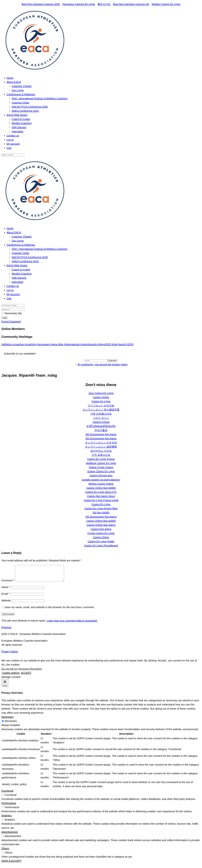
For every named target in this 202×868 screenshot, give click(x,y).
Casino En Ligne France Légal (101, 500)
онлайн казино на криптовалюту (101, 480)
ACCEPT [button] (26, 676)
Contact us (13, 136)
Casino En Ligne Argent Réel (101, 508)
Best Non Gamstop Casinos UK (131, 4)
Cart (9, 148)
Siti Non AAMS (101, 513)
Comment (8, 584)
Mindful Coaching (22, 123)
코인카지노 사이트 (101, 451)
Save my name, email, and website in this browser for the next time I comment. (50, 610)
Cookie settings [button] (11, 676)
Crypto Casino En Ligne (101, 533)
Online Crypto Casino (101, 467)
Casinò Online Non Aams (101, 525)
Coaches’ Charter (22, 86)
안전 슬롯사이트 (101, 455)
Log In (10, 140)
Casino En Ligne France (101, 459)
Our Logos (18, 90)
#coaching (31, 344)
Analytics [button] (7, 819)
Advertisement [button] (10, 835)
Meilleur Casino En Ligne (166, 4)
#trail (115, 344)
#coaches (19, 344)
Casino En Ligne (101, 401)
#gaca (54, 344)
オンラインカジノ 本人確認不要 (101, 410)
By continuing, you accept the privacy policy (103, 364)
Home (10, 78)
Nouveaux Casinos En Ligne (79, 4)
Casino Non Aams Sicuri (101, 496)
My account (13, 144)
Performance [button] (9, 806)
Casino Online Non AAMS (101, 488)
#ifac (61, 344)
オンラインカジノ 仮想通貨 (101, 447)
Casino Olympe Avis (101, 476)
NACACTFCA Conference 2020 (30, 107)
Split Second (19, 127)
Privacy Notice (10, 655)
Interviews (18, 131)
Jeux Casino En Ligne (101, 393)
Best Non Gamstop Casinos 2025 (41, 4)
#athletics (7, 344)
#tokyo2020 (105, 344)
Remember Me (13, 313)
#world (122, 344)
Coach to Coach (21, 119)
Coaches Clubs (20, 103)
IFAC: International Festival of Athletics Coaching (40, 98)
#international (72, 344)
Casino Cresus (101, 422)
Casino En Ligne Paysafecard (101, 546)
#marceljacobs (89, 344)
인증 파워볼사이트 (101, 414)
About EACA (14, 82)
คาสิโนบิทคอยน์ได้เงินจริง (101, 426)
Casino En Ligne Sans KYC (101, 492)
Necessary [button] (7, 720)
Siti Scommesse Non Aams (101, 434)
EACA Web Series (17, 115)
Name (6, 590)
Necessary (11, 724)
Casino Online (101, 397)
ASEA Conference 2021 (25, 111)
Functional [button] (7, 794)
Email (5, 597)
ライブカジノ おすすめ (101, 405)
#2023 (130, 344)
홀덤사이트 (104, 4)
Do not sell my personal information (22, 672)
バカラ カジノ (101, 418)
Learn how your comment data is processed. (72, 624)
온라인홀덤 (101, 430)
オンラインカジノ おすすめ (101, 443)
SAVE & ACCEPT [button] (11, 864)
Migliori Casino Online (101, 484)
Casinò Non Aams (101, 529)
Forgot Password (11, 322)
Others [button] (5, 852)
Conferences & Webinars (21, 94)
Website (6, 604)
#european (44, 344)
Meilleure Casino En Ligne (101, 463)
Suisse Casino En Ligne (101, 471)
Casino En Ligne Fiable (101, 541)
